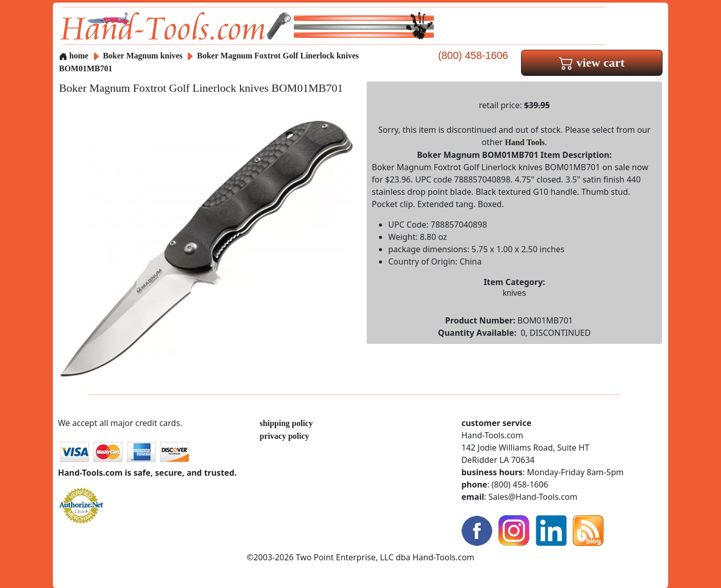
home (74, 56)
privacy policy (284, 436)
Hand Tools (525, 142)
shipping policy (286, 423)
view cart (592, 63)
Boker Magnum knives (143, 56)
